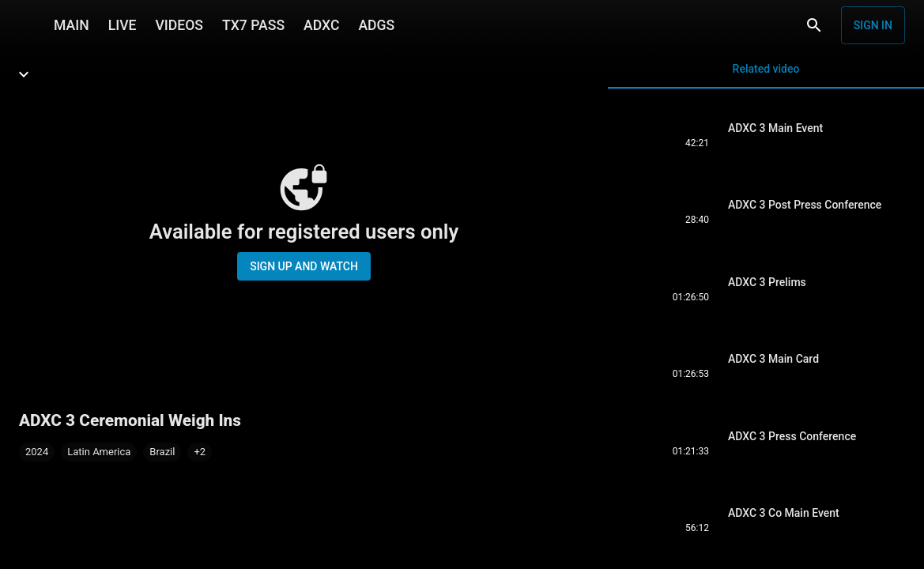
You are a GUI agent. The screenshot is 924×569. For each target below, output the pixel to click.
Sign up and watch (304, 266)
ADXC (321, 25)
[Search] (814, 25)
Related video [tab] (766, 75)
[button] (200, 452)
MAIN (72, 25)
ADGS (376, 25)
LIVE (123, 25)
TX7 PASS (253, 25)
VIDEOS (179, 25)
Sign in (873, 25)
